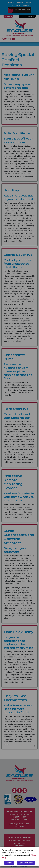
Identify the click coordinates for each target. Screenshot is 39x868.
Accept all (9, 863)
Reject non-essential (26, 863)
